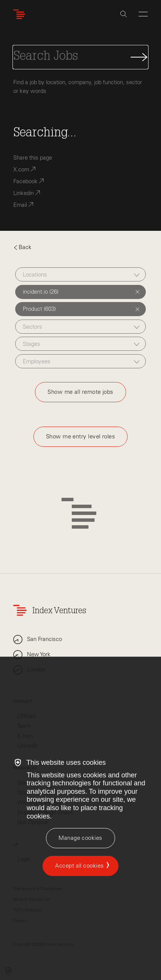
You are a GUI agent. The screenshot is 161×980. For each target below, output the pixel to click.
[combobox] (81, 274)
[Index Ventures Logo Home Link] (21, 14)
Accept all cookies (79, 866)
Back (22, 247)
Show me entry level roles (80, 436)
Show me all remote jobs (80, 392)
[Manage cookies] (80, 838)
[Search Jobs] (80, 57)
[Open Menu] (143, 14)
